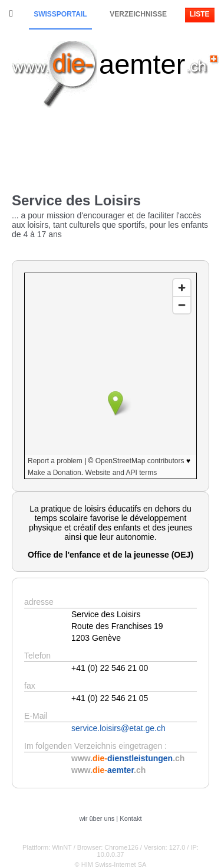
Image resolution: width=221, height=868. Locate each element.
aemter (142, 64)
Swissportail (60, 14)
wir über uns (97, 818)
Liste (200, 14)
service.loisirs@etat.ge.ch (118, 728)
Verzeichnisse (138, 14)
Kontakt (131, 818)
